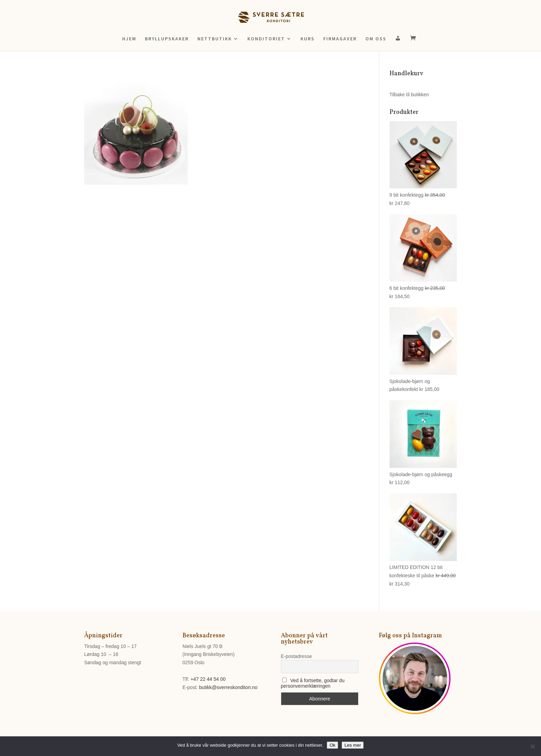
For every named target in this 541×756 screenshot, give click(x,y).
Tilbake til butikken (409, 95)
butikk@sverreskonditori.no (228, 687)
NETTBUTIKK (215, 39)
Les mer (353, 745)
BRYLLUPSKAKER (167, 39)
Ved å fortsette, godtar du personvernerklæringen (313, 683)
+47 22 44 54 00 (208, 679)
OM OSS (376, 39)
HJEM (129, 39)
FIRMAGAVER (340, 39)
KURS (308, 39)
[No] (532, 746)
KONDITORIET (266, 39)
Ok (332, 745)
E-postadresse (296, 656)
